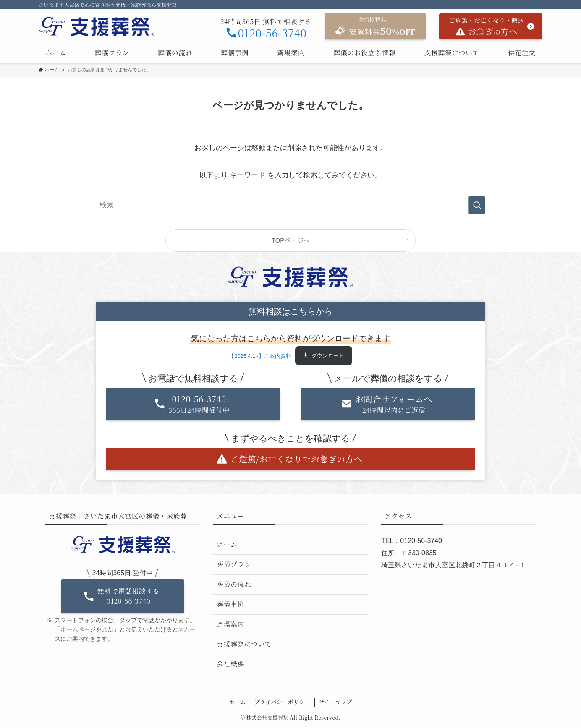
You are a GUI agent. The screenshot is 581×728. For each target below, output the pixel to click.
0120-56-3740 (266, 33)
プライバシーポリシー (282, 702)
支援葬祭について (244, 644)
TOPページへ (290, 240)
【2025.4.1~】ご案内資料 (260, 356)
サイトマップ (336, 702)
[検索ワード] (290, 205)
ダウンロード (328, 356)
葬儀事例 (230, 604)
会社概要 (230, 664)
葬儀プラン (234, 564)
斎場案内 (230, 624)
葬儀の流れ (234, 584)
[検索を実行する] (477, 205)
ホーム (227, 544)
